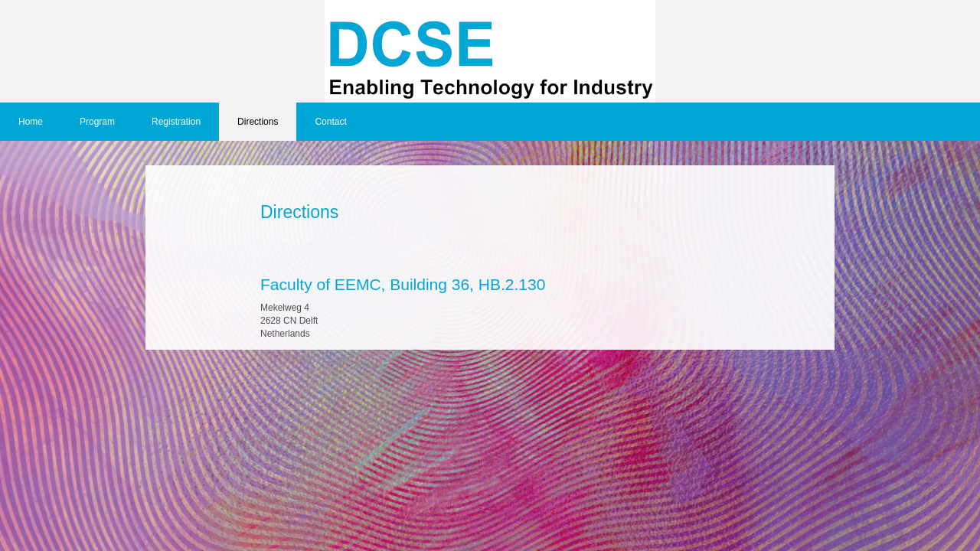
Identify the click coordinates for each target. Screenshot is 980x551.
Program (97, 122)
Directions (258, 122)
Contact (330, 122)
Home (31, 122)
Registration (176, 122)
